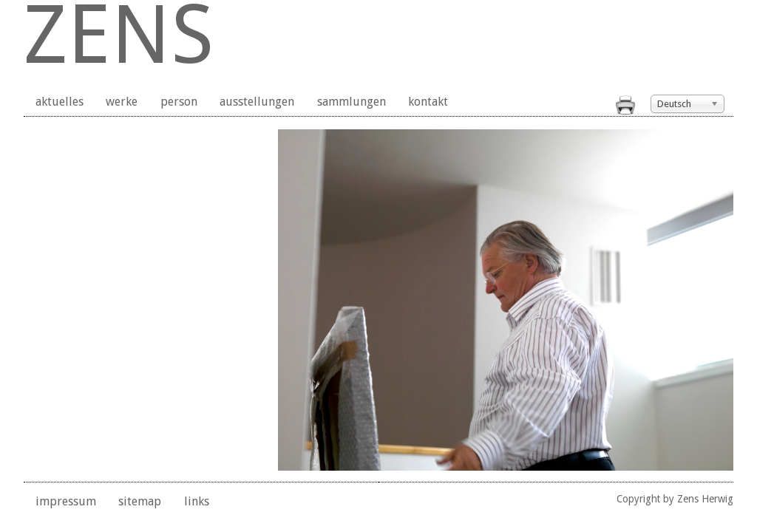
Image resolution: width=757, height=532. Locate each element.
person (179, 102)
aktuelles (60, 102)
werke (122, 102)
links (197, 501)
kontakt (428, 102)
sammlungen (352, 102)
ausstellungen (257, 102)
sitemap (140, 501)
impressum (66, 501)
